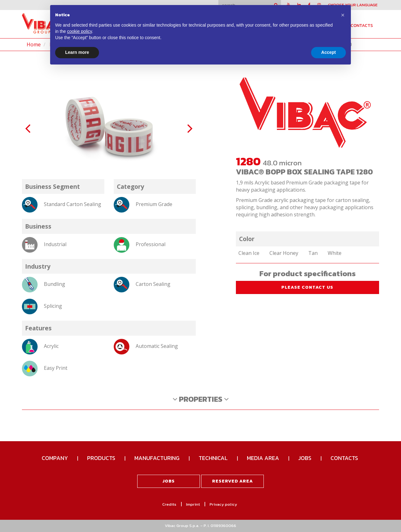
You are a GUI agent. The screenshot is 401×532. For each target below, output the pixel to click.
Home (34, 44)
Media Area (263, 458)
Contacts (362, 26)
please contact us (307, 287)
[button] (343, 15)
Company (55, 458)
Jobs (305, 458)
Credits (169, 504)
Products (101, 458)
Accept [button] (328, 52)
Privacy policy (223, 504)
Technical (213, 458)
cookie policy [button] (79, 31)
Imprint (193, 504)
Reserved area (232, 481)
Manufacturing (157, 458)
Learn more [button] (77, 52)
